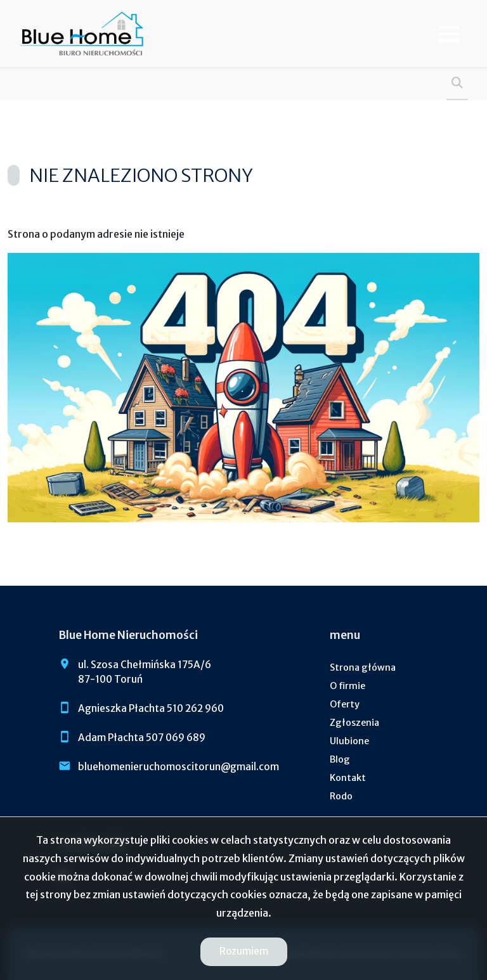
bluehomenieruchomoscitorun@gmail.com (179, 767)
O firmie (347, 686)
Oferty (345, 704)
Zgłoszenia (354, 723)
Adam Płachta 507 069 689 (142, 738)
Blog (340, 759)
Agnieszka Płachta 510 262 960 (151, 708)
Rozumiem (244, 951)
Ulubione (349, 741)
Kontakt (348, 778)
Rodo (341, 796)
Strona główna (363, 667)
